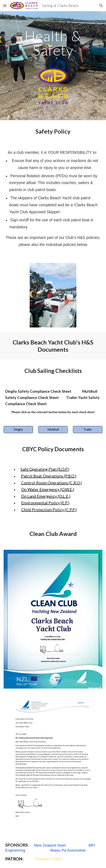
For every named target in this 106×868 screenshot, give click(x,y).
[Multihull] (53, 430)
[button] (5, 6)
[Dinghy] (18, 430)
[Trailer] (88, 430)
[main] (53, 43)
